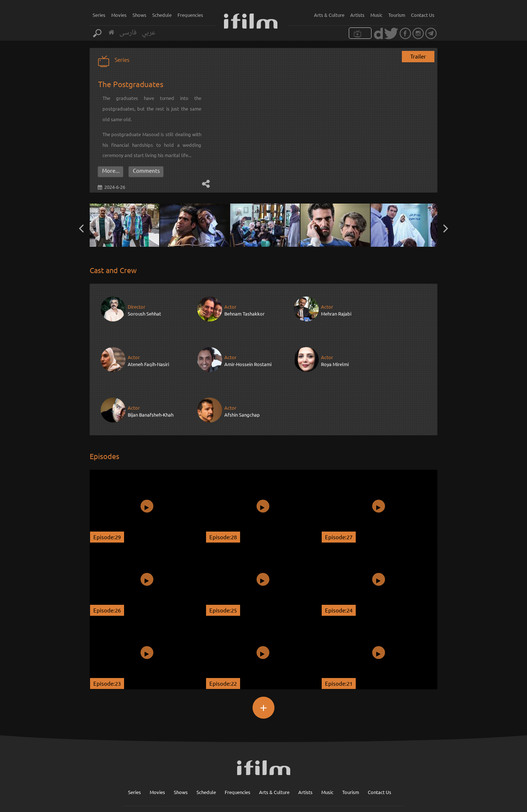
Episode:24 (339, 559)
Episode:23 (107, 632)
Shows (139, 15)
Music (376, 15)
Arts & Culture (329, 15)
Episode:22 (223, 632)
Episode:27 (339, 486)
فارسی (128, 33)
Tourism (397, 15)
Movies (119, 15)
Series (99, 15)
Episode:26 (107, 559)
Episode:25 (223, 559)
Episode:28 (223, 486)
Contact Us (423, 15)
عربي (149, 33)
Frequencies (190, 15)
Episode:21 (339, 632)
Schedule (162, 15)
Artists (357, 15)
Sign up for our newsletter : (275, 776)
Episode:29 (107, 486)
